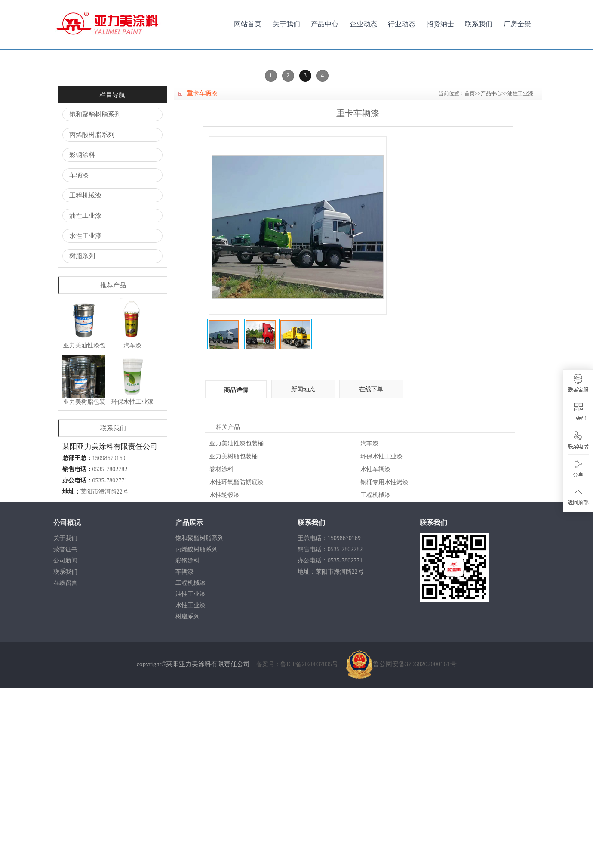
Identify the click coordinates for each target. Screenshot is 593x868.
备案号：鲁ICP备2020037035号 (298, 845)
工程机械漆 (85, 376)
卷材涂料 (221, 650)
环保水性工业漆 (381, 637)
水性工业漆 (85, 416)
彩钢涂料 (82, 335)
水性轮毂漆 (224, 675)
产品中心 (325, 24)
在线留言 (65, 763)
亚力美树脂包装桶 (234, 637)
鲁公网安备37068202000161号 (401, 844)
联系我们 (479, 24)
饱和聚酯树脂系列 (95, 295)
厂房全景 (517, 24)
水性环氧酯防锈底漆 (237, 663)
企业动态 (363, 24)
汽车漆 (369, 624)
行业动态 (402, 24)
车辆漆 (79, 355)
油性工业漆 (85, 396)
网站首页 (248, 24)
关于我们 (286, 24)
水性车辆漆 (375, 650)
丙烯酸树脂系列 (92, 315)
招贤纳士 (440, 24)
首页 (470, 274)
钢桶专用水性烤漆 (384, 663)
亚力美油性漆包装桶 (237, 624)
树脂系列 (82, 436)
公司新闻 (65, 741)
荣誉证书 (65, 730)
